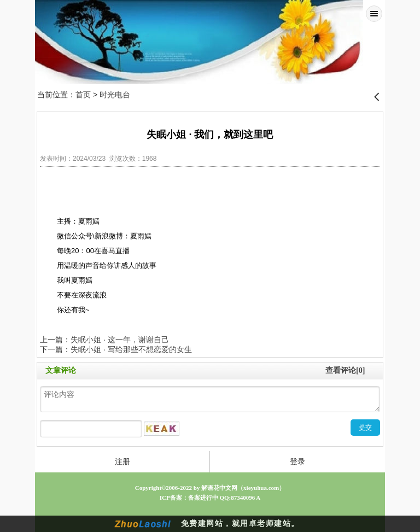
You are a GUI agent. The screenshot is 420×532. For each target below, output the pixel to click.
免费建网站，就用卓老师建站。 (240, 524)
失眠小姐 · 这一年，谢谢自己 (120, 340)
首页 (83, 95)
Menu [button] (374, 14)
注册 (122, 461)
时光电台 (115, 95)
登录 (297, 461)
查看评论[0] (345, 370)
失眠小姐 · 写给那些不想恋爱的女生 (131, 349)
